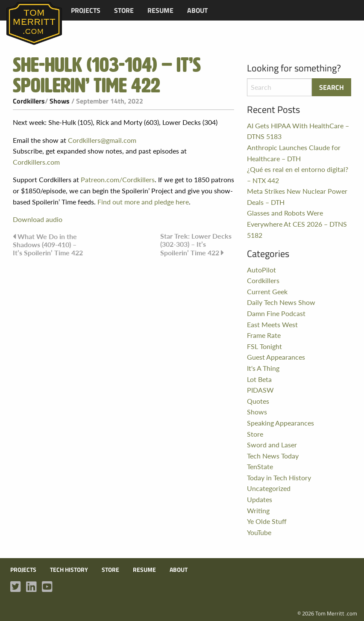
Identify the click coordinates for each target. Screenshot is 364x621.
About (197, 10)
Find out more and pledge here (143, 202)
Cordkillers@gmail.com (102, 140)
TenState (260, 466)
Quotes (258, 401)
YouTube (259, 532)
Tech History (69, 570)
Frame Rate (264, 335)
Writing (258, 510)
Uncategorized (269, 488)
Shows (60, 101)
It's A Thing (263, 368)
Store (124, 10)
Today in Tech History (279, 478)
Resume (160, 10)
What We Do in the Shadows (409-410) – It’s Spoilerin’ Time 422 (48, 244)
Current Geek (267, 291)
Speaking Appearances (280, 423)
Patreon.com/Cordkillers (118, 179)
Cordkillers (29, 101)
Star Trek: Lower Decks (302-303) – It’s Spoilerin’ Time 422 (196, 244)
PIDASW (260, 390)
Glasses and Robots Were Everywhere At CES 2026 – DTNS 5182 (297, 224)
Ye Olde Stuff (267, 521)
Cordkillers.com (36, 162)
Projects (86, 10)
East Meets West (272, 324)
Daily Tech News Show (281, 302)
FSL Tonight (264, 346)
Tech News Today (273, 456)
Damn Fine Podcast (276, 313)
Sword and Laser (272, 445)
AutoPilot (261, 270)
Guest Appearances (276, 357)
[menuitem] (86, 10)
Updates (260, 499)
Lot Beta (259, 379)
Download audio (38, 219)
